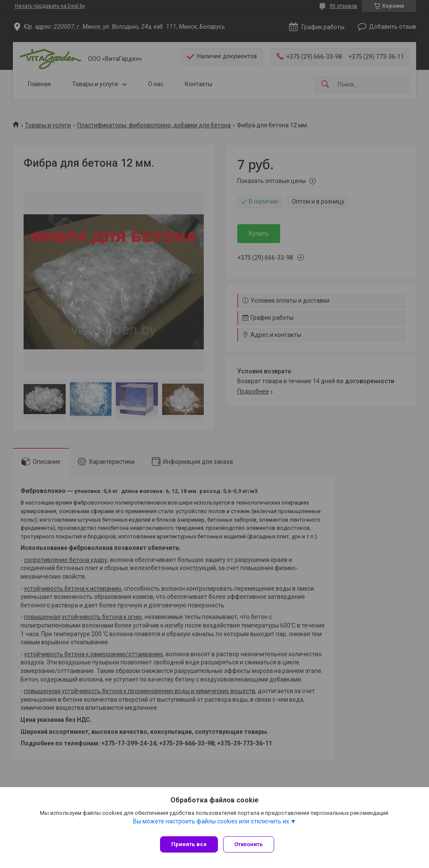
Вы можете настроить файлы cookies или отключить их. (212, 825)
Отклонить (252, 844)
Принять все (189, 844)
